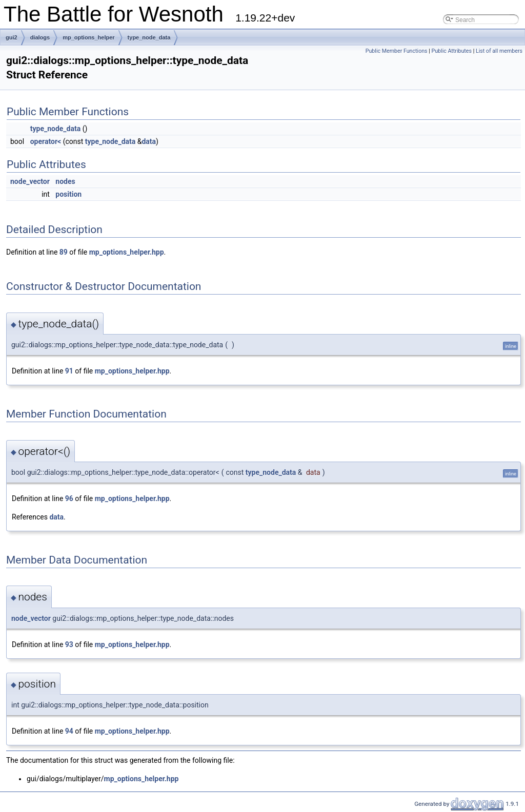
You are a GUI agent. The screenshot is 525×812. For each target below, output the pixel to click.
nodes (65, 181)
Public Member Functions (397, 51)
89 (64, 252)
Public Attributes (451, 51)
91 (69, 371)
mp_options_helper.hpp (127, 252)
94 (69, 731)
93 (69, 644)
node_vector (30, 181)
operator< (46, 141)
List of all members (499, 51)
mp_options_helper (88, 37)
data (149, 141)
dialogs (40, 37)
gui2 (12, 37)
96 (69, 498)
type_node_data (149, 37)
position (68, 194)
